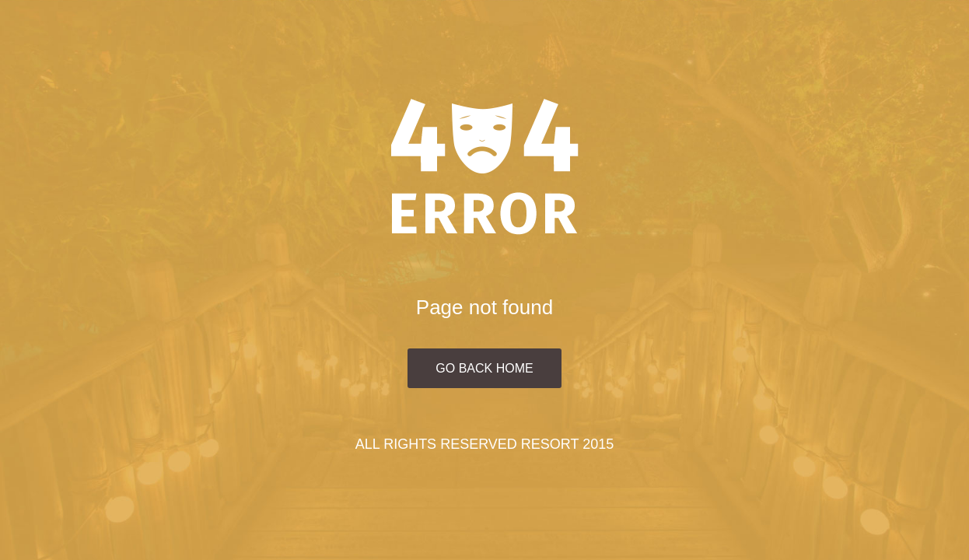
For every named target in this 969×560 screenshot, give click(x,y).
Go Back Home (484, 368)
